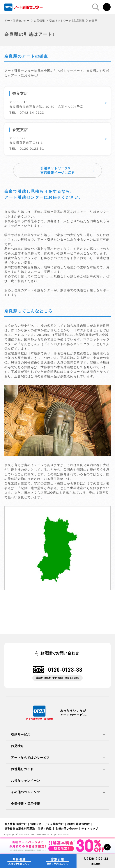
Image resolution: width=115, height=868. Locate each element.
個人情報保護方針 (16, 824)
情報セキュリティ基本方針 (47, 824)
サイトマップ (90, 829)
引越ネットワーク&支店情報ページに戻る (57, 170)
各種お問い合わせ (67, 829)
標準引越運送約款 (79, 824)
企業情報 (39, 21)
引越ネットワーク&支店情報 (67, 21)
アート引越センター (17, 21)
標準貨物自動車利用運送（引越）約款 (28, 829)
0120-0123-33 (65, 669)
